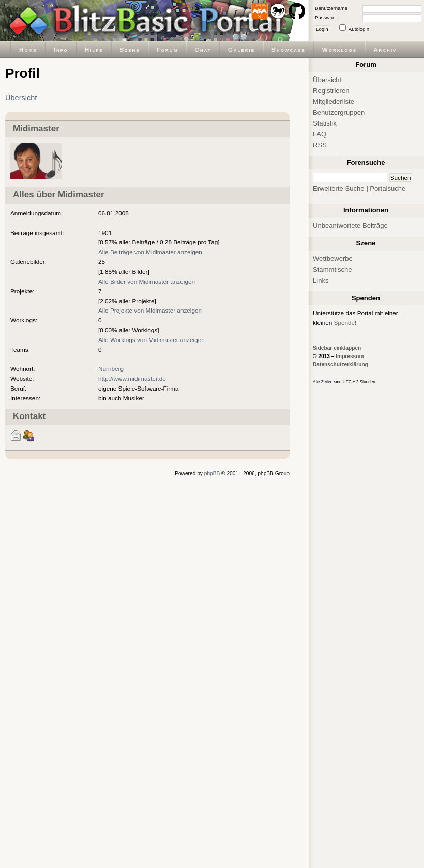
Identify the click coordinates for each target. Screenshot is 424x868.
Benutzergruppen (339, 112)
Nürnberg (111, 369)
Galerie (241, 49)
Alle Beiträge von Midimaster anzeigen (150, 252)
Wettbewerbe (333, 259)
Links (321, 280)
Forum (168, 49)
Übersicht (21, 98)
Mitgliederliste (334, 102)
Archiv (385, 49)
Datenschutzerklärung (340, 365)
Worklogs (339, 49)
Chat (203, 49)
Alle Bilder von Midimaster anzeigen (147, 281)
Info (61, 49)
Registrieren (331, 91)
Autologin (359, 29)
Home (28, 49)
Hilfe (94, 49)
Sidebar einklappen (337, 348)
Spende (345, 323)
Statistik (325, 123)
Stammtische (332, 269)
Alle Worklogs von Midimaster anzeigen (152, 340)
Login (322, 29)
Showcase (289, 49)
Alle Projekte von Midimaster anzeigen (150, 310)
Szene (130, 49)
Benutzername (331, 8)
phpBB (212, 474)
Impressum (350, 356)
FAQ (320, 134)
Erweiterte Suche (339, 188)
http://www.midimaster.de (132, 378)
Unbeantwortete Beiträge (350, 226)
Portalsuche (388, 188)
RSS (320, 145)
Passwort (325, 17)
